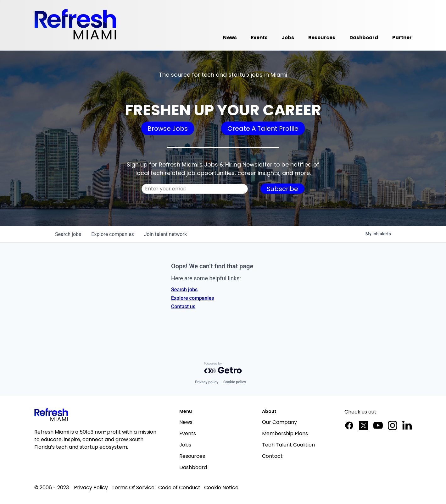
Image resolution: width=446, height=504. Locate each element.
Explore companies (192, 298)
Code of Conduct (179, 488)
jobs (68, 234)
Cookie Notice (221, 488)
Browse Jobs (168, 129)
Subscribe (282, 189)
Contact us (183, 307)
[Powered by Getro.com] (223, 368)
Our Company (279, 422)
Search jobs (184, 290)
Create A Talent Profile (263, 129)
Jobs (185, 445)
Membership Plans (285, 433)
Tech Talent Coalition (288, 445)
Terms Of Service (133, 488)
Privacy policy (207, 382)
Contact (272, 456)
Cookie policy (235, 382)
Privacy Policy (91, 488)
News (186, 422)
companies (112, 234)
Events (188, 433)
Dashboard (193, 467)
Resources (192, 456)
